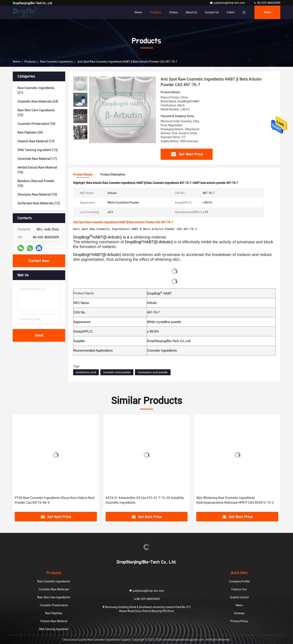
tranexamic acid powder (153, 372)
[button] (80, 138)
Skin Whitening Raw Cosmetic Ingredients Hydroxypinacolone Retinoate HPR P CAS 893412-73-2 (235, 500)
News (239, 605)
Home (138, 12)
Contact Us (212, 12)
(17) (37, 159)
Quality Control (239, 597)
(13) (36, 141)
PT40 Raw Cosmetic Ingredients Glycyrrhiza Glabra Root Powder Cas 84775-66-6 (55, 500)
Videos (173, 12)
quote (267, 12)
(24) (38, 101)
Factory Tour (239, 589)
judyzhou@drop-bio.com (228, 3)
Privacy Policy (239, 621)
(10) (36, 183)
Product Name (83, 293)
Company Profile (239, 581)
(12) (39, 203)
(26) (30, 132)
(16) (36, 124)
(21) (36, 90)
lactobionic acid (86, 372)
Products (156, 12)
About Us (191, 12)
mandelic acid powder (117, 372)
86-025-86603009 (267, 3)
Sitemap (239, 613)
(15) (36, 113)
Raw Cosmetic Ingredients (56, 62)
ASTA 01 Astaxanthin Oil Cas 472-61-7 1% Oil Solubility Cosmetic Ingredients (145, 500)
